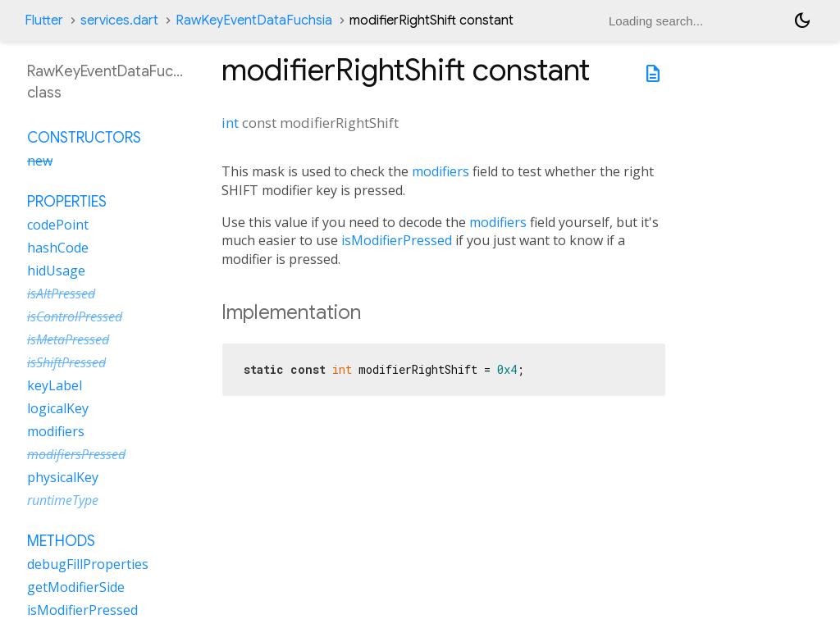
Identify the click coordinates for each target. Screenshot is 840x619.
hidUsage (56, 271)
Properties (67, 202)
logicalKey (58, 408)
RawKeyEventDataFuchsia (254, 20)
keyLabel (55, 385)
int (230, 123)
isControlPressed (75, 316)
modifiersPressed (76, 454)
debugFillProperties (88, 564)
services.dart (119, 20)
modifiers (441, 171)
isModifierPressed (397, 240)
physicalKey (63, 477)
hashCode (58, 248)
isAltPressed (61, 294)
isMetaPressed (68, 339)
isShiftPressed (66, 362)
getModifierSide (76, 587)
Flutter (44, 20)
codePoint (58, 225)
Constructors (84, 138)
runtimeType (63, 500)
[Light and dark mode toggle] (802, 20)
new (40, 161)
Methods (61, 541)
